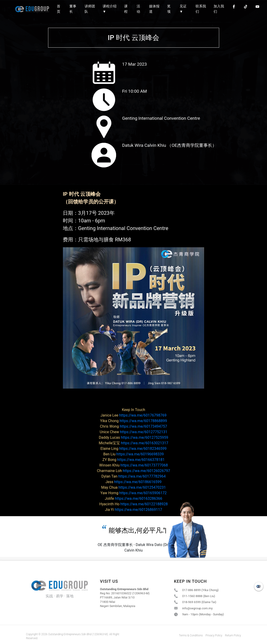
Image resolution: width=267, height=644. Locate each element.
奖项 (169, 9)
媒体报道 (154, 9)
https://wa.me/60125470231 (134, 487)
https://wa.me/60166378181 (133, 460)
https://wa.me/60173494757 (133, 426)
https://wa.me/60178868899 (133, 421)
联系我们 (201, 9)
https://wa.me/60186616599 (133, 482)
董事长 (73, 9)
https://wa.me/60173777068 (133, 465)
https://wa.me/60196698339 (133, 454)
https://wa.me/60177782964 (133, 476)
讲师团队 (90, 9)
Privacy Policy (214, 635)
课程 (126, 9)
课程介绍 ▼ (110, 9)
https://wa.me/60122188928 (133, 504)
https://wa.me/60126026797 (133, 471)
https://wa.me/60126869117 (134, 510)
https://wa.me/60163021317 (133, 443)
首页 (59, 9)
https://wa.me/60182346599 (134, 449)
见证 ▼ (183, 9)
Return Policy (233, 635)
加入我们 (219, 9)
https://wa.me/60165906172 (133, 493)
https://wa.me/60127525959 (133, 437)
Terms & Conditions (191, 635)
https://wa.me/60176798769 (133, 415)
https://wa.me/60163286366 (133, 498)
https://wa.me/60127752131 (133, 432)
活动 (138, 9)
